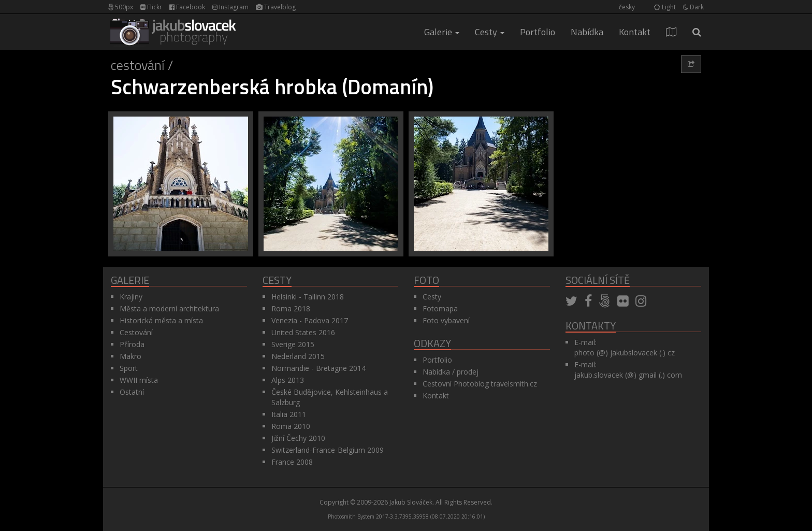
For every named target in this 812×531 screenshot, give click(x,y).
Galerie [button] (442, 32)
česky (627, 7)
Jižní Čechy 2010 (298, 438)
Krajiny (131, 297)
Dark (693, 7)
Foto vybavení (446, 320)
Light (665, 7)
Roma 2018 (291, 308)
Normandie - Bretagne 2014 (318, 368)
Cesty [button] (490, 32)
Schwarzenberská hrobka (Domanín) (272, 87)
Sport (129, 368)
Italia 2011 (289, 414)
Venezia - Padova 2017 (310, 320)
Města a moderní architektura (169, 308)
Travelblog (276, 7)
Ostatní (132, 392)
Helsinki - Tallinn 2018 (308, 297)
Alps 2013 (288, 380)
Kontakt (635, 32)
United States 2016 (303, 332)
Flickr (151, 7)
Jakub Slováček (411, 502)
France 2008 (292, 462)
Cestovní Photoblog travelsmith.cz (480, 384)
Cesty (432, 297)
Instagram (230, 7)
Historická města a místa (161, 320)
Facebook (187, 7)
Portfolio (538, 32)
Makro (130, 356)
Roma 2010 (291, 426)
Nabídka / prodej (451, 372)
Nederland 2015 (298, 356)
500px (121, 7)
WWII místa (139, 380)
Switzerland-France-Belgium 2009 (328, 450)
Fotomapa (440, 308)
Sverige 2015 (293, 344)
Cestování (138, 65)
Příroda (132, 344)
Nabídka (587, 32)
